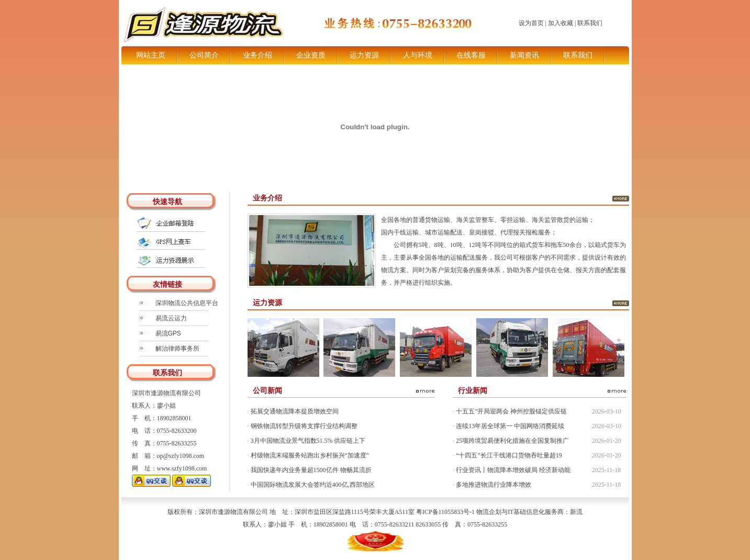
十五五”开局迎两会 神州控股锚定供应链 (510, 411)
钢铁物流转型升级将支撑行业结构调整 (303, 426)
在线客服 (471, 55)
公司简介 (204, 55)
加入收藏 (561, 23)
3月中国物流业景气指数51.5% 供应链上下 (307, 441)
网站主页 (151, 55)
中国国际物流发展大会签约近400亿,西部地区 (311, 485)
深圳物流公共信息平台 (187, 303)
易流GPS (168, 333)
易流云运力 (171, 318)
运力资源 (364, 55)
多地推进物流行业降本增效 (492, 485)
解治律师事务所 (177, 349)
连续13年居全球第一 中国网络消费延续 (508, 426)
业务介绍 (258, 55)
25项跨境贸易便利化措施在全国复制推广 (511, 441)
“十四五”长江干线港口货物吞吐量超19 (507, 455)
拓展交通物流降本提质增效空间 (293, 411)
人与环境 (418, 55)
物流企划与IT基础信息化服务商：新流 (529, 512)
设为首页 (531, 23)
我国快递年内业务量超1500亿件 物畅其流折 (310, 470)
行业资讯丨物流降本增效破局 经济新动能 (512, 470)
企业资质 (311, 55)
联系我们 (590, 23)
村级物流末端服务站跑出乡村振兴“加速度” (309, 455)
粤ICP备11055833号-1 (445, 512)
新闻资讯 (524, 55)
